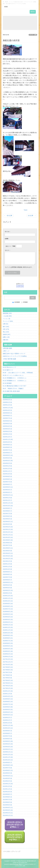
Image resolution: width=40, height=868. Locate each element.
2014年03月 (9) (7, 778)
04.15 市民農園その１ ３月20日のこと (15, 378)
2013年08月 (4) (7, 797)
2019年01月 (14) (8, 625)
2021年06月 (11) (8, 548)
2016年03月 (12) (8, 715)
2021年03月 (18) (8, 556)
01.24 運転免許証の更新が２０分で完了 (15, 386)
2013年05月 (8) (7, 805)
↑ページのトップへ (9, 851)
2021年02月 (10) (8, 559)
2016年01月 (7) (7, 720)
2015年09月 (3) (7, 731)
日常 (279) (6, 329)
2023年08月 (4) (7, 479)
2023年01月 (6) (7, 498)
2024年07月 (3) (7, 450)
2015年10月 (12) (8, 728)
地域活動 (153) (7, 313)
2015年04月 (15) (8, 744)
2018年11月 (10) (8, 630)
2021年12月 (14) (8, 532)
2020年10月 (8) (7, 569)
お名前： (7, 239)
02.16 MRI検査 (7, 383)
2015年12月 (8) (7, 723)
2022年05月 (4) (7, 519)
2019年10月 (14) (8, 601)
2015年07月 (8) (7, 736)
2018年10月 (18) (8, 633)
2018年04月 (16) (8, 649)
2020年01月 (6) (7, 593)
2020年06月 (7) (7, 580)
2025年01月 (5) (7, 434)
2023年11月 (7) (7, 471)
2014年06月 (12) (8, 770)
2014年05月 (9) (7, 773)
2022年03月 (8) (7, 524)
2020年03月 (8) (7, 588)
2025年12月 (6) (7, 405)
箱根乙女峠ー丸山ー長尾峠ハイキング (14, 354)
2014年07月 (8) (7, 768)
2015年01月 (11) (8, 752)
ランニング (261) (8, 321)
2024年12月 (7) (7, 437)
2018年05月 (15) (8, 646)
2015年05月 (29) (8, 741)
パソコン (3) (6, 319)
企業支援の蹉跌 (7, 348)
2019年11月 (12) (8, 598)
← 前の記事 (8, 216)
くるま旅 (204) (7, 316)
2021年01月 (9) (7, 561)
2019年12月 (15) (8, 596)
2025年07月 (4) (7, 418)
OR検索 (24, 302)
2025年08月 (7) (7, 416)
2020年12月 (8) (7, 564)
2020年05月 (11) (8, 582)
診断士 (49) (6, 337)
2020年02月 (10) (8, 590)
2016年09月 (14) (8, 699)
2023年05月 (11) (8, 487)
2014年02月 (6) (7, 781)
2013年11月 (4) (7, 789)
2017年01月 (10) (8, 688)
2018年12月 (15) (8, 627)
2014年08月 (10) (8, 765)
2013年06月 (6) (7, 802)
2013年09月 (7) (7, 794)
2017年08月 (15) (8, 670)
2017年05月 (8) (7, 678)
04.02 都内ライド (8, 370)
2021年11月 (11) (8, 535)
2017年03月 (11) (8, 683)
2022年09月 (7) (7, 508)
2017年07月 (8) (7, 672)
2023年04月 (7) (7, 490)
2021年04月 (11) (8, 553)
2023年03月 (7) (7, 492)
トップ (18, 851)
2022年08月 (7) (7, 511)
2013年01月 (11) (8, 815)
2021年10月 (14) (8, 537)
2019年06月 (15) (8, 612)
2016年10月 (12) (8, 696)
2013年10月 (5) (7, 792)
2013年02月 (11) (8, 813)
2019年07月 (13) (8, 609)
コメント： (8, 250)
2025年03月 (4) (7, 429)
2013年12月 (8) (7, 786)
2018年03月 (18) (8, 651)
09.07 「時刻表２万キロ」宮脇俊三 (13, 388)
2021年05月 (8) (7, 551)
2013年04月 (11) (8, 807)
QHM (24, 866)
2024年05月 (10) (8, 455)
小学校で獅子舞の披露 (9, 359)
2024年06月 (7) (7, 453)
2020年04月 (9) (7, 585)
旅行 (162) (6, 327)
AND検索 (16, 302)
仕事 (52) (6, 324)
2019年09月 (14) (8, 604)
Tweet (26, 210)
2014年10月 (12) (8, 760)
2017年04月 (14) (8, 680)
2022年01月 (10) (8, 529)
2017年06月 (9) (7, 675)
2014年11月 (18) (8, 757)
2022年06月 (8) (7, 516)
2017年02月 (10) (8, 686)
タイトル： (8, 232)
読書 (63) (6, 340)
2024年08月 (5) (7, 447)
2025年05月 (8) (7, 424)
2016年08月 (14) (8, 702)
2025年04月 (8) (7, 426)
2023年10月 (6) (7, 474)
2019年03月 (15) (8, 620)
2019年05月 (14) (8, 614)
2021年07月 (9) (7, 545)
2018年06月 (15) (8, 643)
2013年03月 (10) (8, 810)
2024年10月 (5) (7, 442)
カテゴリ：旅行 (33, 35)
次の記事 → (32, 216)
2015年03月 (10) (8, 747)
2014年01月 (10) (8, 784)
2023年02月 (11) (8, 495)
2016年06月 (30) (8, 707)
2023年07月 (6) (7, 482)
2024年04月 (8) (7, 458)
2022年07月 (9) (7, 514)
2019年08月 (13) (8, 606)
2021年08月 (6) (7, 543)
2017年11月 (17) (8, 662)
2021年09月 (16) (8, 540)
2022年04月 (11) (8, 522)
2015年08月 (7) (7, 733)
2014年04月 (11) (8, 776)
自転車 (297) (7, 334)
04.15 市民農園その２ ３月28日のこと (15, 381)
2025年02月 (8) (7, 431)
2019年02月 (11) (8, 622)
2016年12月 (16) (8, 691)
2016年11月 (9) (7, 694)
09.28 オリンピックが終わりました (13, 375)
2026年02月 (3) (7, 400)
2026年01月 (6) (7, 402)
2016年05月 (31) (8, 710)
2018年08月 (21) (8, 638)
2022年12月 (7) (7, 500)
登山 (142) (6, 332)
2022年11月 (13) (8, 503)
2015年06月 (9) (7, 739)
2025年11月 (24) (8, 408)
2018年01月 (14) (8, 657)
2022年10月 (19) (8, 506)
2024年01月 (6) (7, 466)
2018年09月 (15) (8, 635)
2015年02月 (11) (8, 749)
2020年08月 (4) (7, 574)
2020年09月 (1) (7, 572)
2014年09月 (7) (7, 762)
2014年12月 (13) (8, 755)
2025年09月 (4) (7, 413)
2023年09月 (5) (7, 476)
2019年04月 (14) (8, 617)
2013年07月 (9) (7, 800)
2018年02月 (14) (8, 654)
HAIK (6, 7)
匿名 (15, 861)
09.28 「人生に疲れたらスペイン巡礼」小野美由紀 (18, 373)
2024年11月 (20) (8, 439)
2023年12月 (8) (7, 469)
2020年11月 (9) (7, 567)
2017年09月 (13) (8, 667)
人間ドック (6, 351)
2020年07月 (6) (7, 577)
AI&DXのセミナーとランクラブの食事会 (15, 356)
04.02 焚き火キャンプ (9, 367)
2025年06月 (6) (7, 421)
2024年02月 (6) (7, 463)
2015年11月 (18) (8, 725)
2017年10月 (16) (8, 665)
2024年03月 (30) (8, 461)
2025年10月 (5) (7, 410)
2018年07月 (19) (8, 641)
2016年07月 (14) (8, 704)
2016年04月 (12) (8, 712)
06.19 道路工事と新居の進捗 (11, 391)
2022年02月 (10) (8, 527)
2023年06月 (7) (7, 484)
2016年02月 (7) (7, 717)
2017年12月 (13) (8, 659)
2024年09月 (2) (7, 445)
